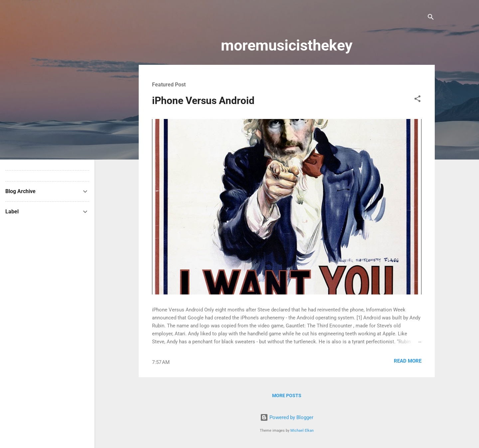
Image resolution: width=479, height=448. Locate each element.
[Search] (431, 18)
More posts (287, 395)
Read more (408, 361)
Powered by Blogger (287, 417)
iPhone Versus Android (203, 101)
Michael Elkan (302, 431)
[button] (417, 100)
